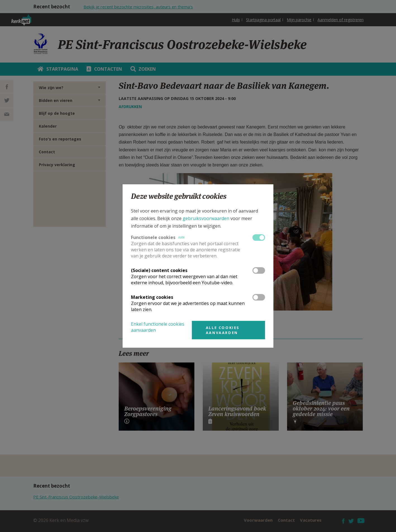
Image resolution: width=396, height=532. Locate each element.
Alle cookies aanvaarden (223, 330)
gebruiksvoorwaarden (206, 218)
